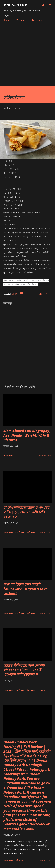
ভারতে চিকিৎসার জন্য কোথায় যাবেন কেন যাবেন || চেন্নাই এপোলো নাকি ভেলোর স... (24, 670)
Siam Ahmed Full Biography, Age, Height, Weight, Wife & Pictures (27, 435)
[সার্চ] (43, 5)
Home (6, 20)
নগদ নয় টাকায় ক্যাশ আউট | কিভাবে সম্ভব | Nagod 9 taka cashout (26, 589)
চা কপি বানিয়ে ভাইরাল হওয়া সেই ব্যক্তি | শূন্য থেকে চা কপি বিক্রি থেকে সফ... (26, 512)
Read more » (45, 456)
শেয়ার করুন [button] (43, 294)
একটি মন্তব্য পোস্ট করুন (25, 532)
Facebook (37, 20)
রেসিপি (14, 294)
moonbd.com (15, 5)
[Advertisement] (27, 57)
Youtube (21, 20)
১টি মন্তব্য (19, 860)
